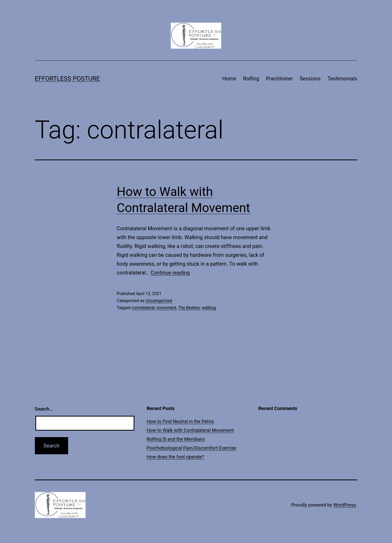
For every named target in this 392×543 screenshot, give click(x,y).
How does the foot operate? (175, 457)
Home (229, 79)
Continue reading (170, 273)
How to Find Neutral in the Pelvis (180, 421)
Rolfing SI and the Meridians (176, 439)
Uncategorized (159, 301)
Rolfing (251, 79)
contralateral (143, 308)
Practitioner (279, 79)
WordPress (345, 505)
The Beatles (189, 308)
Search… (44, 409)
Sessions (310, 79)
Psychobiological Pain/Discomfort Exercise (191, 448)
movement (166, 308)
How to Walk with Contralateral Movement (190, 430)
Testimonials (342, 79)
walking (209, 308)
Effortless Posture (67, 79)
